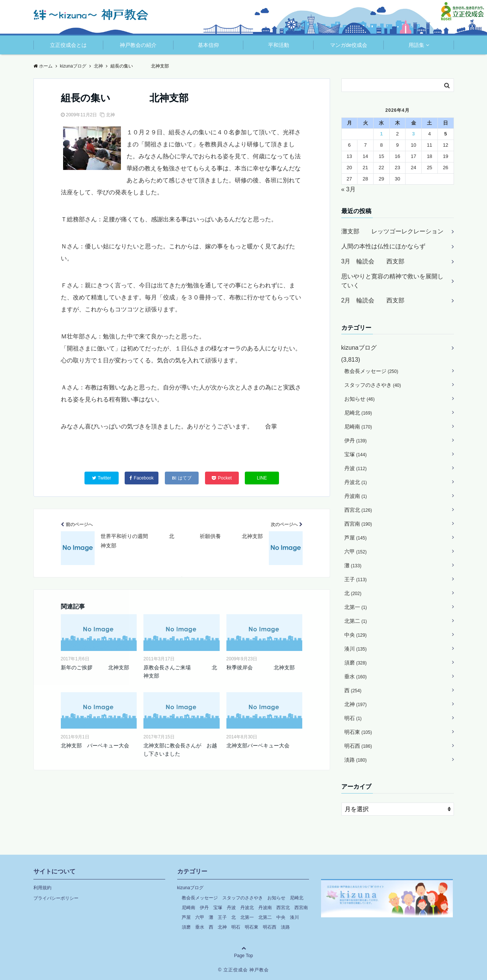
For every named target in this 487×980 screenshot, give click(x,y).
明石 (353, 718)
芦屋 (356, 538)
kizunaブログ (359, 348)
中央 (356, 635)
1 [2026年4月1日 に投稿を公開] (381, 134)
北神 (110, 115)
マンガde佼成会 (349, 45)
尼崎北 (358, 413)
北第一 (356, 607)
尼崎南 (358, 427)
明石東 (358, 732)
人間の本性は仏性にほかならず (383, 246)
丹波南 (356, 496)
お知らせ (360, 399)
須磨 (356, 663)
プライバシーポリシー (56, 898)
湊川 (356, 649)
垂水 (356, 676)
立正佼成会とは (68, 45)
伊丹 (356, 440)
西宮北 (358, 510)
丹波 (356, 468)
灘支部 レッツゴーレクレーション (392, 231)
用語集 (416, 45)
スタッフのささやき (373, 385)
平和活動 (279, 45)
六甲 (356, 552)
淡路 (356, 760)
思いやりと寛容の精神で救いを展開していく (392, 281)
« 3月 (348, 189)
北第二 (356, 621)
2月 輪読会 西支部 (373, 300)
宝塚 (356, 454)
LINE (262, 478)
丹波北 (356, 482)
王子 (356, 579)
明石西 (358, 746)
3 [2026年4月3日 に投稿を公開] (414, 134)
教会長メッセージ (371, 371)
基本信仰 (208, 45)
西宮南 (358, 524)
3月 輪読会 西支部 (373, 261)
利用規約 (42, 888)
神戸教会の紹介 (138, 45)
